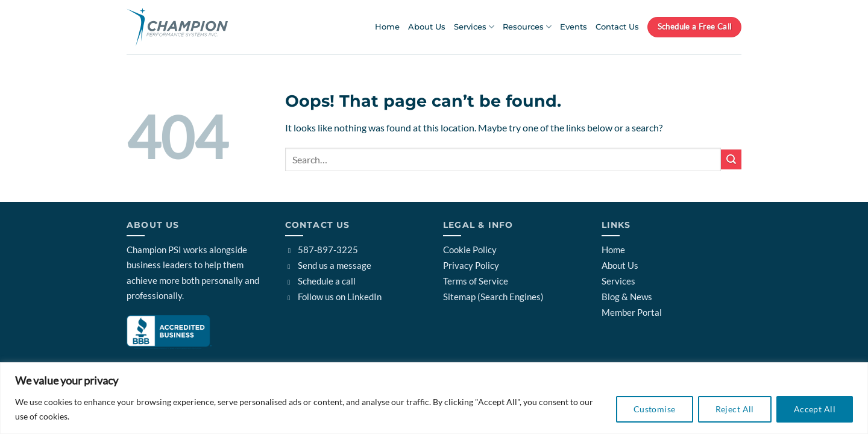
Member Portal (632, 312)
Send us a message (329, 265)
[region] (434, 398)
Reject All (735, 409)
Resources (527, 27)
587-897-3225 (322, 250)
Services (474, 27)
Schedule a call (321, 281)
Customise (655, 409)
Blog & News (627, 297)
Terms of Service (476, 281)
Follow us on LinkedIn (334, 297)
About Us (427, 27)
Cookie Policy (470, 250)
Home (387, 27)
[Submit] (731, 159)
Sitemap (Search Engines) (493, 297)
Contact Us (617, 27)
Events (574, 27)
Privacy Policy (471, 265)
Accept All (815, 409)
